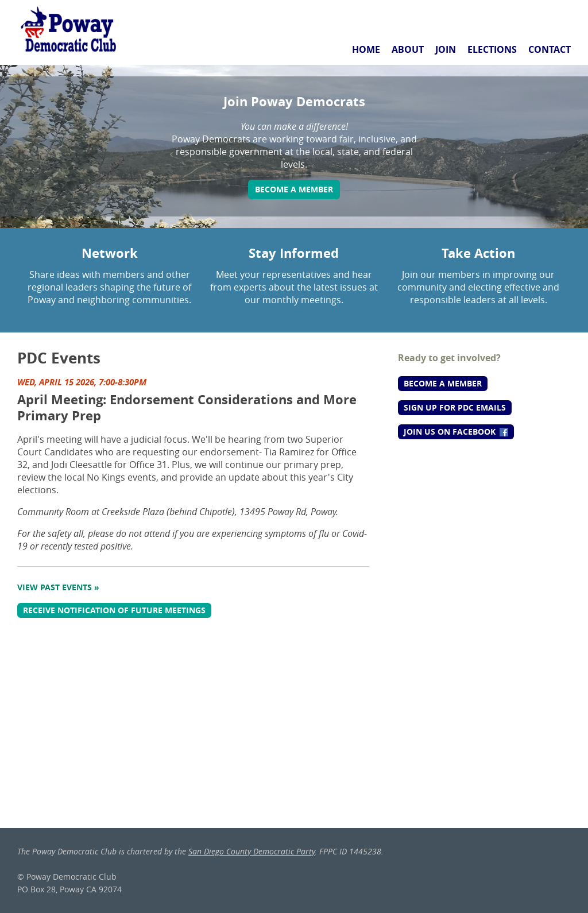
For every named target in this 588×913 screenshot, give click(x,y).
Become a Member (294, 189)
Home (366, 49)
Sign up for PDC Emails (455, 407)
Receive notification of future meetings (114, 610)
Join (446, 49)
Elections (492, 49)
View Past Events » (58, 587)
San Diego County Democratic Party (252, 852)
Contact (550, 49)
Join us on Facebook (456, 432)
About (408, 49)
